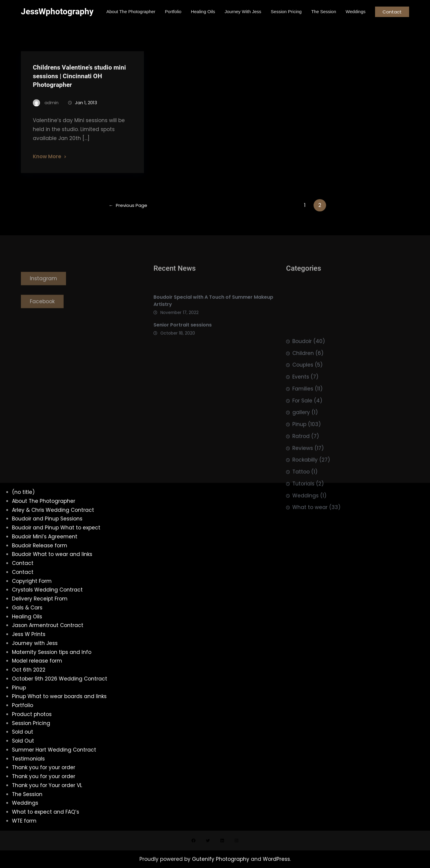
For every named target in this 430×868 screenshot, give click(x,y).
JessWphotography (57, 11)
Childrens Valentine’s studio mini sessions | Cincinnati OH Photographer (79, 83)
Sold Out (23, 741)
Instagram (43, 288)
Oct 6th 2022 (29, 670)
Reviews (303, 492)
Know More (47, 164)
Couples (303, 409)
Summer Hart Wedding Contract (54, 750)
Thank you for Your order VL (47, 785)
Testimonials (28, 759)
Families (303, 433)
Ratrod (301, 480)
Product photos (32, 714)
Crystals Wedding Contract (47, 590)
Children (303, 397)
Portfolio (23, 705)
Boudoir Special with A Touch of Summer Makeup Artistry (213, 311)
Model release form (37, 661)
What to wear (310, 551)
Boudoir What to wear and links (52, 554)
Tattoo (301, 516)
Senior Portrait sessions (183, 335)
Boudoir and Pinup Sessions (47, 519)
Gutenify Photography (221, 859)
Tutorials (303, 528)
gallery (301, 457)
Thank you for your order (44, 767)
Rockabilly (305, 504)
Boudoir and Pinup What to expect (56, 528)
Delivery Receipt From (40, 599)
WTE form (24, 821)
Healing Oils (27, 617)
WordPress (276, 859)
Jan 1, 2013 (86, 110)
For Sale (302, 445)
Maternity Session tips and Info (52, 652)
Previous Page (128, 205)
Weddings (305, 540)
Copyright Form (32, 581)
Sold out (23, 732)
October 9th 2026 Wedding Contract (60, 679)
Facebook (42, 310)
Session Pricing (31, 723)
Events (301, 421)
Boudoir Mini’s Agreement (45, 537)
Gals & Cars (27, 608)
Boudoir (302, 385)
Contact (392, 12)
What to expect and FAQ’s (46, 812)
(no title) (23, 492)
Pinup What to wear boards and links (59, 696)
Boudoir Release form (40, 546)
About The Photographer (44, 501)
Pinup (299, 468)
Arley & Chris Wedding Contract (53, 510)
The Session (27, 794)
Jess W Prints (29, 634)
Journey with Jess (35, 643)
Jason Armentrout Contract (48, 625)
